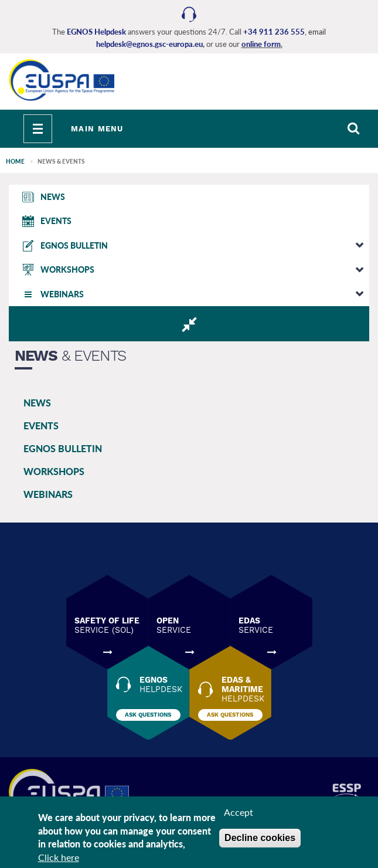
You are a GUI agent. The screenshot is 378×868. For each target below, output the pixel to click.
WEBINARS (48, 494)
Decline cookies (260, 838)
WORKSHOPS (54, 471)
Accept (239, 812)
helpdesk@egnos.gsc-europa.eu (149, 44)
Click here (59, 857)
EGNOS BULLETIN (63, 448)
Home (15, 161)
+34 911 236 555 (274, 32)
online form (261, 44)
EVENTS (41, 425)
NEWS (37, 403)
